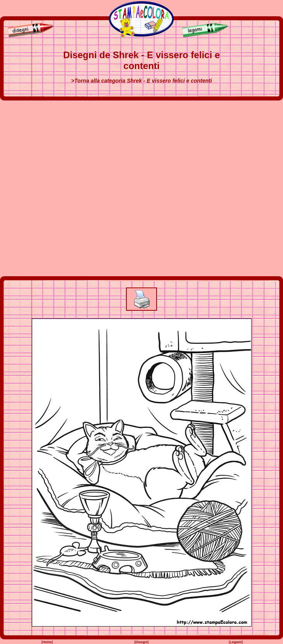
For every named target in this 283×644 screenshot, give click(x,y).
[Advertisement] (87, 188)
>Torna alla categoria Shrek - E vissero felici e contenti (141, 81)
